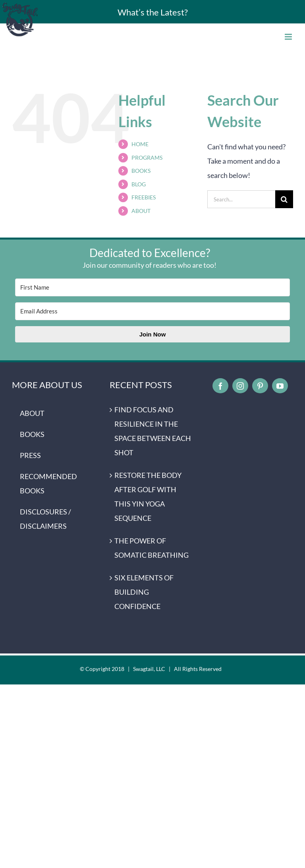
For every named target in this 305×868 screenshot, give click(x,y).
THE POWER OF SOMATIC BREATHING (152, 548)
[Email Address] (152, 311)
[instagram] (240, 386)
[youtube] (280, 386)
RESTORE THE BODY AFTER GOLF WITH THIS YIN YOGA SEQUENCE (148, 497)
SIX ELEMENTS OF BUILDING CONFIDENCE (144, 592)
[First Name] (152, 287)
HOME (140, 144)
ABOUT (141, 211)
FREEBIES (144, 197)
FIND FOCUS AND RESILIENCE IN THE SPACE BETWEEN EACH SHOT (153, 431)
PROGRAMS (147, 158)
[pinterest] (260, 386)
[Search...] (241, 199)
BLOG (139, 184)
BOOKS (141, 171)
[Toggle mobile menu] (289, 37)
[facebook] (220, 386)
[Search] (284, 199)
